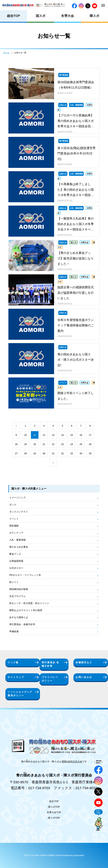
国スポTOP (54, 807)
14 (62, 435)
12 (44, 435)
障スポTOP (54, 818)
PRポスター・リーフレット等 (25, 575)
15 (72, 435)
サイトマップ (16, 677)
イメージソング (17, 498)
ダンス (13, 505)
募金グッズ (15, 554)
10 (26, 435)
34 (81, 453)
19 (26, 444)
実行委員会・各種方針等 (22, 624)
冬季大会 (68, 16)
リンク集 (13, 662)
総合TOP (14, 16)
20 (35, 444)
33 (72, 453)
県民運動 (14, 526)
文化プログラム (17, 596)
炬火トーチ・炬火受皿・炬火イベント (29, 603)
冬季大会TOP (54, 812)
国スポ (41, 16)
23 (62, 444)
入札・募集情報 (17, 540)
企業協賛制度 (16, 561)
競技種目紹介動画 (19, 589)
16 (81, 435)
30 (44, 453)
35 (90, 453)
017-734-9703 (39, 788)
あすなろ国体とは (19, 617)
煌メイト (14, 582)
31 (53, 453)
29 (35, 453)
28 (26, 453)
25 (81, 444)
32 (62, 453)
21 (44, 444)
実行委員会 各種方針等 (50, 664)
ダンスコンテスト (19, 512)
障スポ (94, 16)
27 (16, 453)
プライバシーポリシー (50, 679)
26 (90, 444)
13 (53, 435)
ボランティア (16, 533)
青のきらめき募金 (19, 547)
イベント (14, 519)
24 (72, 444)
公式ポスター (16, 568)
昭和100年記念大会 (72, 762)
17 (90, 435)
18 (16, 444)
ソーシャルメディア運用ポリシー (20, 694)
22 (53, 444)
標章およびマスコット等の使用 (26, 610)
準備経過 (14, 631)
